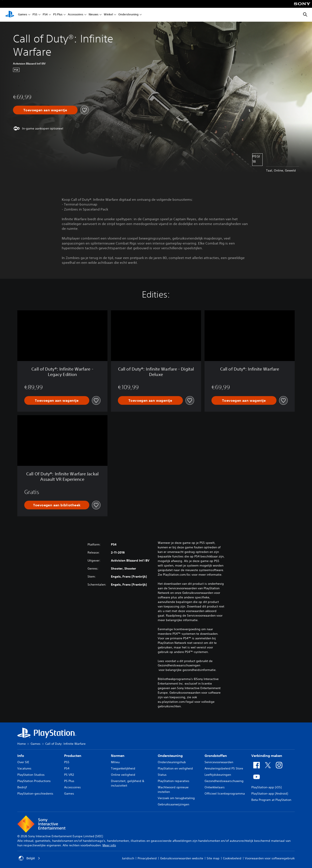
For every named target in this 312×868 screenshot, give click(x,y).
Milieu (115, 762)
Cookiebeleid (232, 858)
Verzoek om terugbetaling (176, 798)
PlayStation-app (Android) (270, 794)
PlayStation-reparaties (174, 781)
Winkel (108, 15)
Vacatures (24, 768)
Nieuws (93, 15)
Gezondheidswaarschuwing (224, 781)
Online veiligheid (123, 775)
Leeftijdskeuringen (218, 775)
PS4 (45, 15)
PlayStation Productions (34, 781)
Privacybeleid (147, 858)
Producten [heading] (73, 756)
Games (23, 15)
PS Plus (58, 15)
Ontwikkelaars (215, 787)
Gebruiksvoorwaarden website (182, 858)
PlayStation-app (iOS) (266, 787)
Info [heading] (21, 756)
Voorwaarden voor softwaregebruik (270, 858)
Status (162, 775)
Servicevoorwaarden (219, 762)
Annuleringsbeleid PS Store (224, 768)
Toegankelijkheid (123, 768)
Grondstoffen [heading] (216, 756)
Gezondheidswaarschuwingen (179, 665)
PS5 (35, 15)
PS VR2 (69, 775)
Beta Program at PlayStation (271, 800)
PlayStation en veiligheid (175, 768)
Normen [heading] (118, 756)
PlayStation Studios (31, 775)
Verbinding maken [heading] (267, 756)
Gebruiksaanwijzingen (173, 804)
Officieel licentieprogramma (225, 794)
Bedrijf (22, 787)
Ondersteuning (128, 15)
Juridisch (128, 858)
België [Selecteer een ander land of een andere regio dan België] (29, 858)
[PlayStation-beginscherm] (10, 15)
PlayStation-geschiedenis (35, 794)
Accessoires (76, 15)
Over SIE (23, 762)
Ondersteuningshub (172, 762)
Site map (213, 858)
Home (22, 744)
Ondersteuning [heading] (170, 756)
